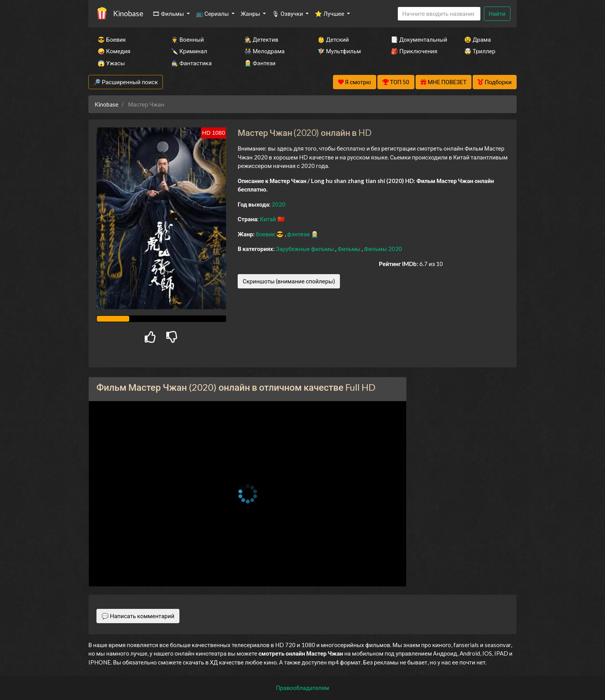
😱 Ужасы (111, 63)
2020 (279, 204)
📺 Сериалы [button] (213, 14)
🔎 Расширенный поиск (126, 82)
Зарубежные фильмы (306, 249)
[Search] (439, 14)
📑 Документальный (417, 39)
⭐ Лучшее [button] (330, 14)
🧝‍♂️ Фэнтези (260, 63)
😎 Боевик (112, 39)
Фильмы (349, 249)
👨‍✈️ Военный (187, 39)
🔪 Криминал (189, 51)
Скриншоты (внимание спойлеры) (289, 281)
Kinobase (128, 13)
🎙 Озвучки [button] (288, 14)
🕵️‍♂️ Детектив (261, 39)
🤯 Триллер (480, 51)
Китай (268, 219)
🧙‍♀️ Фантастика (191, 63)
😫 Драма (477, 39)
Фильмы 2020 (383, 249)
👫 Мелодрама (264, 51)
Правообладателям (302, 688)
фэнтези (299, 234)
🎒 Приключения (414, 51)
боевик (266, 234)
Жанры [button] (251, 14)
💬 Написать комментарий (138, 616)
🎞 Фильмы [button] (169, 14)
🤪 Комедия (114, 51)
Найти (497, 14)
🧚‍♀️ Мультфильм (339, 51)
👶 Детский (333, 39)
